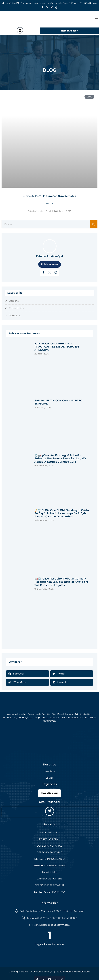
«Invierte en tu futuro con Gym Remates (50, 196)
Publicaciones (50, 264)
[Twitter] (47, 7)
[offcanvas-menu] (96, 19)
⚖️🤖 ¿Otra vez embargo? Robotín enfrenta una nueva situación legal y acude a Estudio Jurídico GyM (60, 458)
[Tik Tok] (57, 7)
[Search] (94, 224)
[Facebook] (43, 7)
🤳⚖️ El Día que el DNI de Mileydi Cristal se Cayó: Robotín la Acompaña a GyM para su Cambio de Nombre (62, 513)
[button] (27, 674)
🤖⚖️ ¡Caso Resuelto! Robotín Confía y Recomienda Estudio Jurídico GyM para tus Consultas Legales (61, 582)
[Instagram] (52, 7)
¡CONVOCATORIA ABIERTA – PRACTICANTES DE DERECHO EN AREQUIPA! (57, 347)
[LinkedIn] (56, 273)
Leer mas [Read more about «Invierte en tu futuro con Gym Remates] (50, 203)
